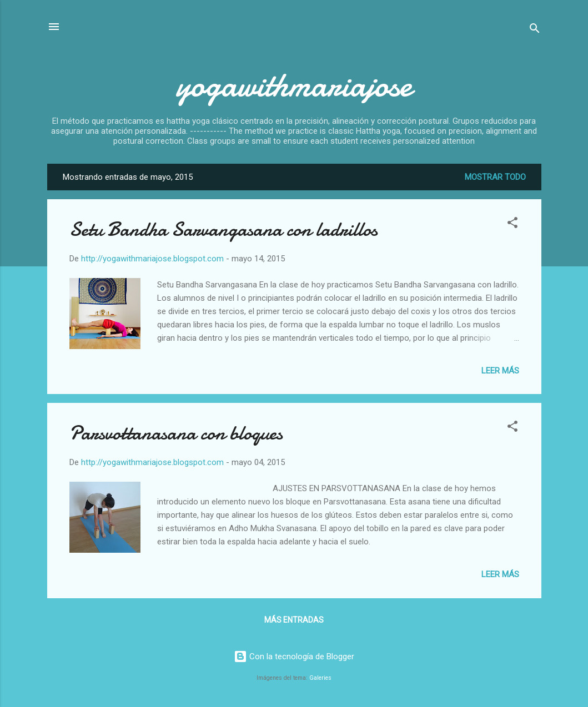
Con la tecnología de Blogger (294, 656)
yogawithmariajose (294, 85)
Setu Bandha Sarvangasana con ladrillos (223, 229)
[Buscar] (535, 30)
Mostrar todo (495, 177)
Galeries (320, 678)
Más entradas (294, 620)
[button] (512, 224)
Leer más (500, 371)
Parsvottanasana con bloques (176, 433)
